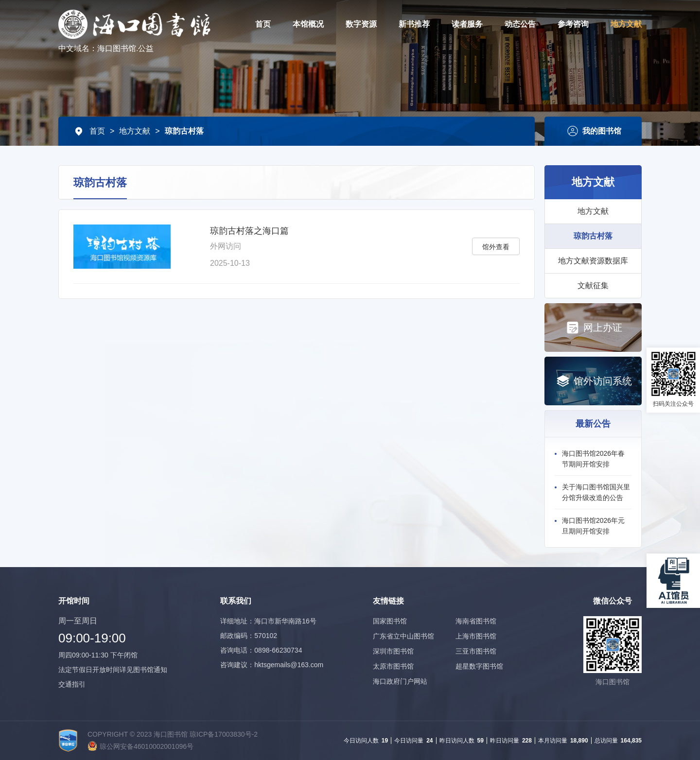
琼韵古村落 (184, 131)
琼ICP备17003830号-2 (224, 734)
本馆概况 (308, 24)
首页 (263, 24)
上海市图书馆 (476, 636)
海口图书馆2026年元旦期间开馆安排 (593, 526)
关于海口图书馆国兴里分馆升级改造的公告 (596, 492)
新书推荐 (414, 24)
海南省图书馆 (476, 621)
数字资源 (361, 24)
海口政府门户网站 (400, 681)
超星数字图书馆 (479, 666)
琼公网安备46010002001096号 (147, 746)
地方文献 (626, 24)
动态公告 (520, 24)
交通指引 (72, 684)
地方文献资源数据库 (593, 261)
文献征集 (593, 285)
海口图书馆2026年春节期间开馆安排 (593, 459)
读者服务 (467, 24)
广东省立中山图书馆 (403, 636)
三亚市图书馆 (476, 651)
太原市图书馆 (393, 666)
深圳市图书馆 (393, 651)
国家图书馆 (390, 621)
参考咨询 (573, 24)
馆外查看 (496, 247)
